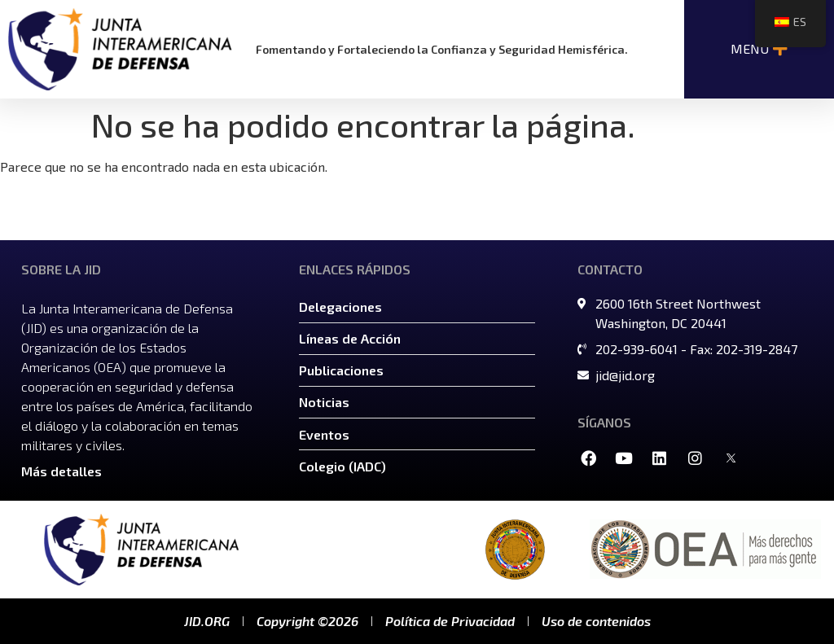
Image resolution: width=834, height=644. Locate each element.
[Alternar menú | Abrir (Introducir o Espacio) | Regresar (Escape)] (759, 49)
